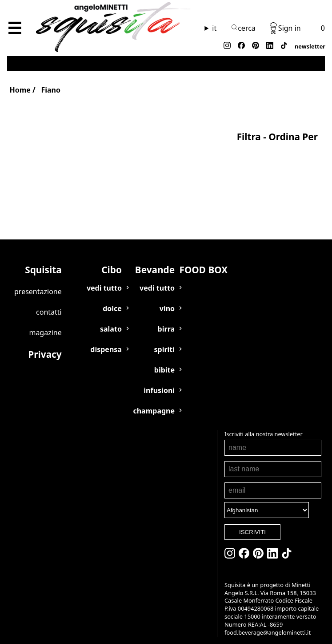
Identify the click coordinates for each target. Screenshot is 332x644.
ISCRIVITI (226, 522)
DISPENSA (106, 339)
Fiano (51, 90)
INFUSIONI (159, 380)
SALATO (111, 319)
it (214, 28)
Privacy (45, 344)
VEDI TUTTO (104, 278)
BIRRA (166, 319)
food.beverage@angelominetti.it (241, 632)
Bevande (155, 259)
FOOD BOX (204, 259)
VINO (167, 298)
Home (20, 90)
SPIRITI (164, 339)
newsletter (310, 46)
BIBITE (164, 360)
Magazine (45, 322)
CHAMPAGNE (154, 401)
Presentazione (38, 281)
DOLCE (112, 298)
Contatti (49, 302)
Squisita (43, 259)
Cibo (112, 259)
